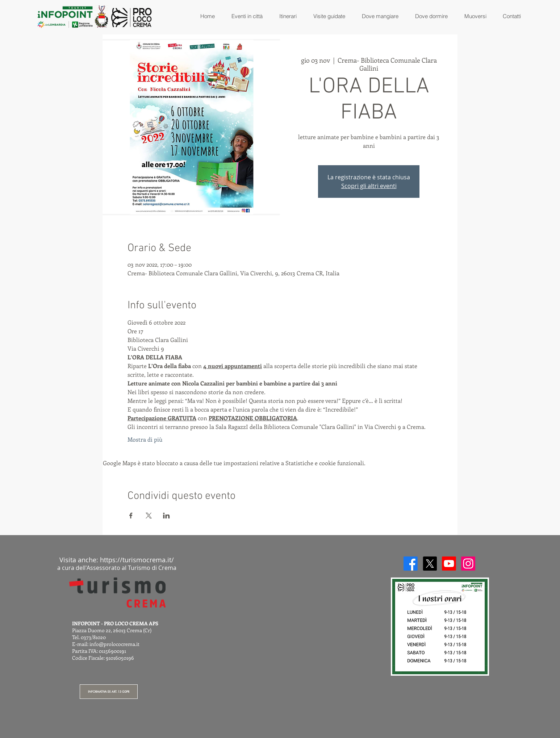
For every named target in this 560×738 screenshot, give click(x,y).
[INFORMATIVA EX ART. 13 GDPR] (109, 692)
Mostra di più (145, 439)
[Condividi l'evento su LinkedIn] (166, 516)
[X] (430, 564)
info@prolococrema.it (114, 644)
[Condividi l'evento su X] (149, 516)
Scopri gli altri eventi (369, 186)
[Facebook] (411, 564)
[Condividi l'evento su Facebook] (131, 516)
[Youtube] (449, 564)
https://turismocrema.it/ (137, 560)
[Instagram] (468, 564)
